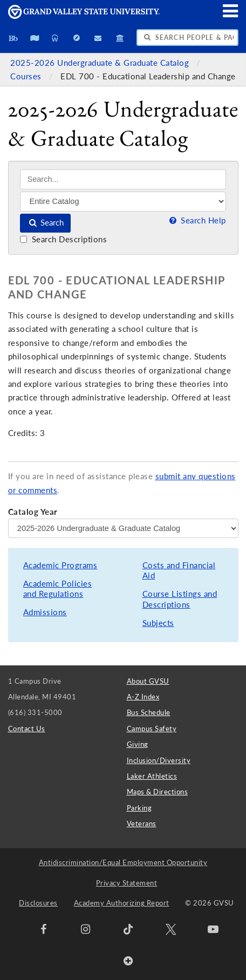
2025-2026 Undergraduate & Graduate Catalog (101, 63)
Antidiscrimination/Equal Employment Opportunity (123, 862)
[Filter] (123, 201)
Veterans (142, 824)
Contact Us (27, 729)
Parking (139, 808)
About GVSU (148, 681)
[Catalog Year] (123, 528)
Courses (27, 76)
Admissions (45, 612)
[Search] (123, 179)
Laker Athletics (152, 776)
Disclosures (38, 903)
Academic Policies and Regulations (58, 589)
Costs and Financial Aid (179, 571)
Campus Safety (152, 729)
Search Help (196, 220)
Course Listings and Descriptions (180, 599)
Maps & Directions (158, 792)
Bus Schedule (149, 712)
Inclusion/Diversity (159, 760)
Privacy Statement (127, 883)
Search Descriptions (63, 239)
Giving (138, 744)
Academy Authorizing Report (122, 903)
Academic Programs (60, 565)
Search (46, 223)
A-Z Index (143, 697)
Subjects (158, 623)
